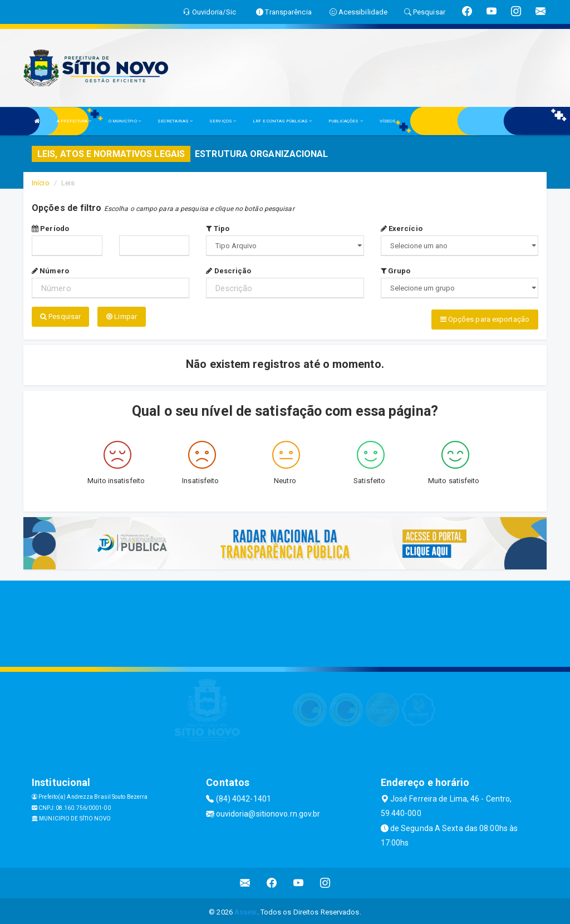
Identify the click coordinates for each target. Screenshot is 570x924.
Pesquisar (60, 316)
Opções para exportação (485, 319)
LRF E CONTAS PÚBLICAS (282, 121)
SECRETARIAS (175, 121)
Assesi (246, 910)
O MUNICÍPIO (125, 121)
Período (50, 228)
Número (50, 271)
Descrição (229, 271)
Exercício (402, 228)
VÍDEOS (388, 121)
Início (41, 183)
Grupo (396, 271)
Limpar (122, 316)
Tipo (218, 228)
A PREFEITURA (74, 121)
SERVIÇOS (223, 121)
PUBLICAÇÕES (345, 121)
